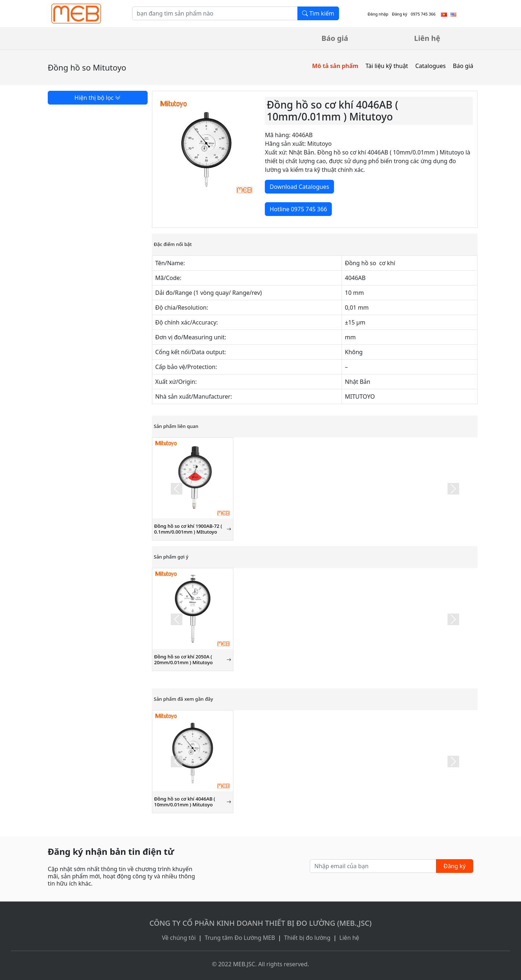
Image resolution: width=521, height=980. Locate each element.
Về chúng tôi (179, 938)
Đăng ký (399, 14)
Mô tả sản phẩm (335, 66)
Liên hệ (427, 38)
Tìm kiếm (318, 13)
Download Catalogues (299, 187)
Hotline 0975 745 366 (298, 209)
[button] (176, 489)
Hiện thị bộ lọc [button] (98, 98)
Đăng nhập (378, 14)
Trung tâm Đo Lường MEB (240, 938)
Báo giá (335, 38)
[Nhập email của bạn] (373, 866)
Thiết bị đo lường (307, 938)
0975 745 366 (423, 14)
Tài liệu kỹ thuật (387, 66)
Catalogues (431, 66)
